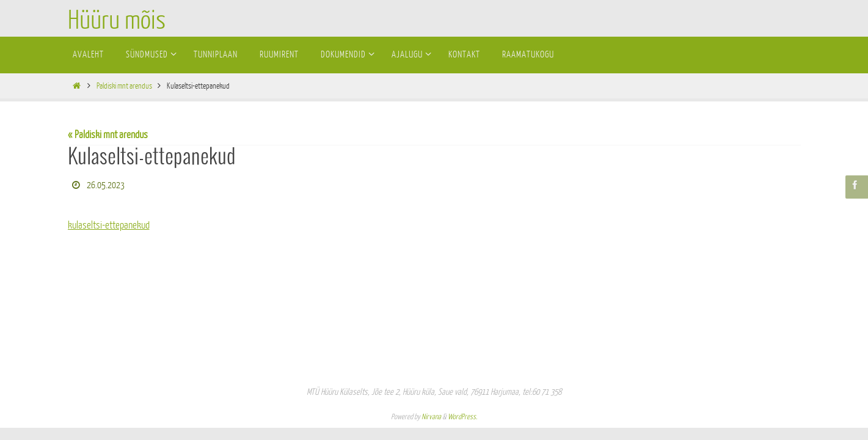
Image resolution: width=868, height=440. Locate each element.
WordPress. (462, 417)
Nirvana (431, 417)
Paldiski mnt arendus (124, 86)
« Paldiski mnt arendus (108, 135)
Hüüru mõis (117, 21)
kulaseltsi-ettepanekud (109, 225)
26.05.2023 (106, 185)
